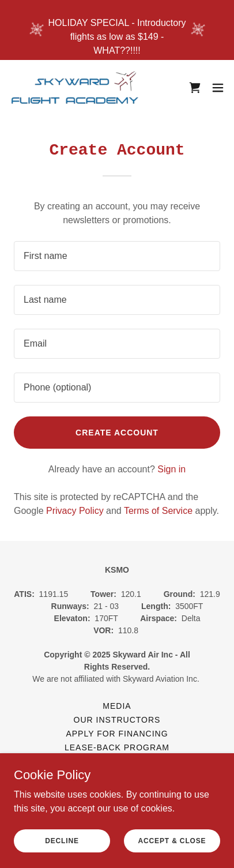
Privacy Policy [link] (75, 511)
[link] (74, 88)
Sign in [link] (171, 469)
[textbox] (117, 256)
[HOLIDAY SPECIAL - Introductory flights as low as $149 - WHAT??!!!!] (117, 30)
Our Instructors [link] (117, 720)
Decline (62, 840)
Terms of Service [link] (158, 511)
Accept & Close (172, 840)
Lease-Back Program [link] (117, 747)
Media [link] (117, 706)
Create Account (117, 433)
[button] (218, 88)
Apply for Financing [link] (117, 734)
